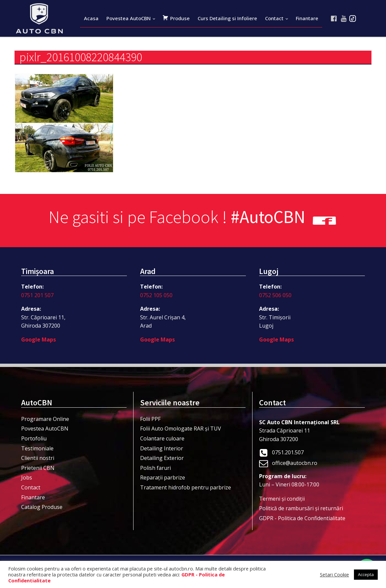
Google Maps (39, 339)
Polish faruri (155, 468)
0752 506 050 (275, 295)
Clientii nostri (38, 458)
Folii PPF (150, 419)
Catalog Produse (42, 507)
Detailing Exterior (162, 458)
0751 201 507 (37, 295)
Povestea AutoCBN (129, 18)
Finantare (307, 18)
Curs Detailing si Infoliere (227, 18)
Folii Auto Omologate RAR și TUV (181, 429)
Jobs (27, 477)
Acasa (91, 18)
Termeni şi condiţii (282, 499)
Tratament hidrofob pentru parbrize (186, 487)
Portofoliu (34, 438)
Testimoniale (37, 448)
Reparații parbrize (163, 477)
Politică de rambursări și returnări (301, 508)
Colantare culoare (162, 438)
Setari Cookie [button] (334, 574)
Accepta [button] (366, 574)
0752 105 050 (156, 295)
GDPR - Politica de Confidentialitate (302, 518)
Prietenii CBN (38, 468)
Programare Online (45, 419)
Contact (274, 18)
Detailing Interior (162, 448)
